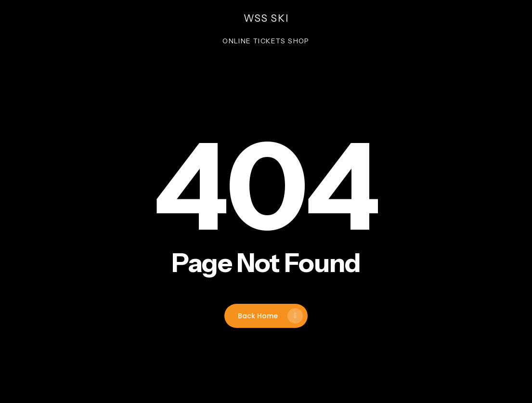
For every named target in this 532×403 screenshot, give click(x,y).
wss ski (266, 18)
